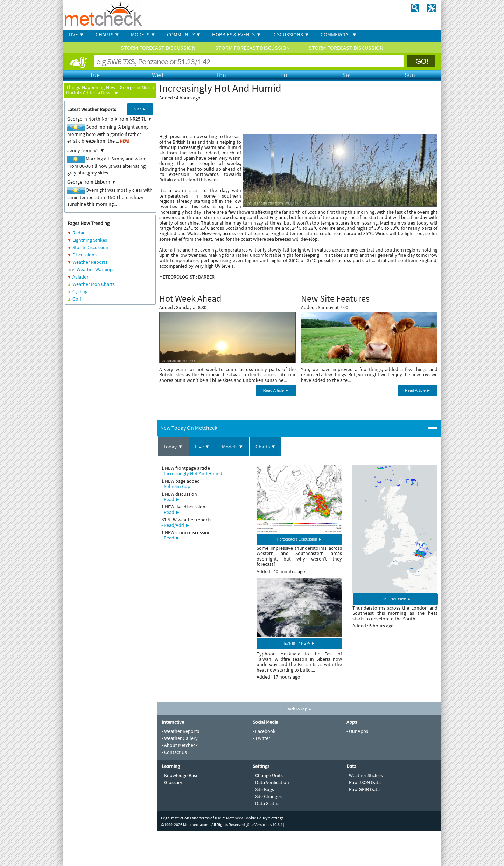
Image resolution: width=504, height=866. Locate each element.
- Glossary (172, 782)
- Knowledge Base (180, 775)
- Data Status (266, 803)
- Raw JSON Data (364, 782)
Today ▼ (173, 446)
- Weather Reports (180, 731)
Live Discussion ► (395, 599)
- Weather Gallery (180, 738)
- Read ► (171, 499)
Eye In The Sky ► (300, 643)
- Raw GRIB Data (363, 789)
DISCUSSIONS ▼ (291, 35)
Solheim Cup (177, 486)
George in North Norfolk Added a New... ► (110, 90)
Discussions (85, 255)
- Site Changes (267, 796)
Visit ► (140, 109)
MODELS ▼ (143, 35)
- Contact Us (174, 752)
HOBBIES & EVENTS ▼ (237, 35)
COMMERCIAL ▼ (339, 35)
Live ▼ (202, 446)
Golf (77, 299)
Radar (79, 233)
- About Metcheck (180, 745)
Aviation (81, 277)
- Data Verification (271, 782)
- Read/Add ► (176, 525)
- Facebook (264, 731)
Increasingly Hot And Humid (193, 473)
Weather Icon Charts (94, 284)
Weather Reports (90, 262)
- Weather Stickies (365, 775)
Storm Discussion (90, 247)
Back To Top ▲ (299, 709)
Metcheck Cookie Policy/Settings (255, 818)
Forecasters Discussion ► (300, 539)
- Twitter (261, 738)
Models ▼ (233, 446)
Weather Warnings (96, 269)
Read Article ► (276, 390)
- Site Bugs (263, 789)
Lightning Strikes (90, 240)
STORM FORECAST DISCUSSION (159, 48)
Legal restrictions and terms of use (191, 818)
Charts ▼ (266, 446)
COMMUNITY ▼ (184, 35)
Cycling (80, 291)
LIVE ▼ (76, 35)
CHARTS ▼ (108, 35)
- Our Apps (357, 731)
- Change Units (268, 775)
